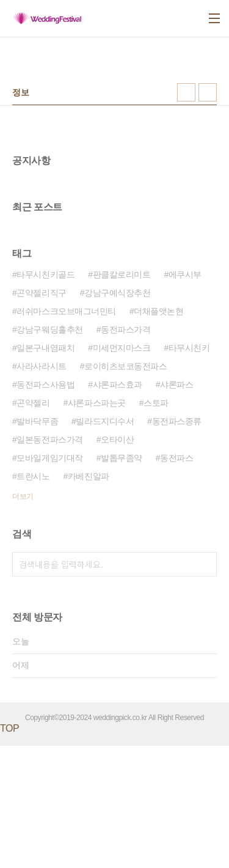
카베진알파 (89, 598)
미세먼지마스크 (122, 470)
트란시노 (33, 598)
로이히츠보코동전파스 (126, 488)
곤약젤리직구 (41, 415)
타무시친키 (189, 470)
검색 (205, 686)
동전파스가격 (125, 452)
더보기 (23, 619)
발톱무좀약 (122, 580)
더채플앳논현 (158, 433)
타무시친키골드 (45, 397)
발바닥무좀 (37, 543)
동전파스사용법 (45, 507)
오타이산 (117, 562)
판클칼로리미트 (122, 397)
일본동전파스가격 (49, 562)
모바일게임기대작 (49, 580)
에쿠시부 (185, 397)
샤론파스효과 (118, 507)
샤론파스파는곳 (97, 525)
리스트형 (208, 92)
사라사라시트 (41, 488)
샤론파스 (176, 507)
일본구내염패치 (45, 470)
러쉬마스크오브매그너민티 (66, 433)
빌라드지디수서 (105, 543)
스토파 (156, 525)
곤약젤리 (33, 525)
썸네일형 (186, 92)
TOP (9, 851)
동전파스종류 (177, 543)
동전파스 (176, 580)
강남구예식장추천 (117, 415)
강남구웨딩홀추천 (49, 452)
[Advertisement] (114, 204)
